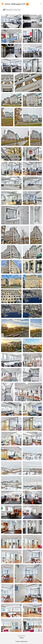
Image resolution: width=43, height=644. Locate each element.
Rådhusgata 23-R (18, 4)
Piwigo (21, 638)
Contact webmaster (22, 641)
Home (7, 4)
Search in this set (13, 10)
